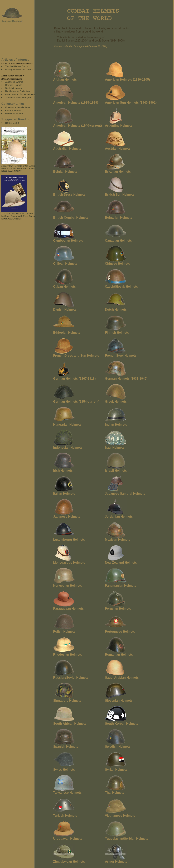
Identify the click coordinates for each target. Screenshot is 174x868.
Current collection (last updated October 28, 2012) (81, 46)
